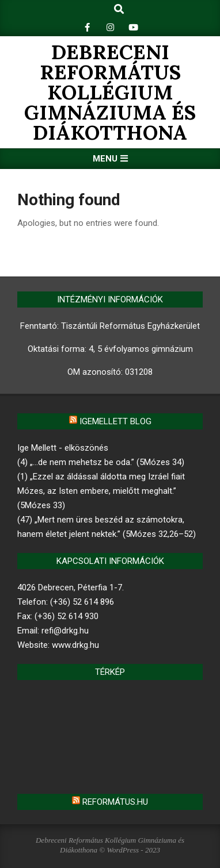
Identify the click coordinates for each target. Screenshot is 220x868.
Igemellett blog (115, 421)
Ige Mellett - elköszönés (63, 448)
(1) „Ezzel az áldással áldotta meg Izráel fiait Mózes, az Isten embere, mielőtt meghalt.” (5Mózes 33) (101, 491)
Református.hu (115, 802)
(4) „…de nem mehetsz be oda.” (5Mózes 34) (101, 462)
